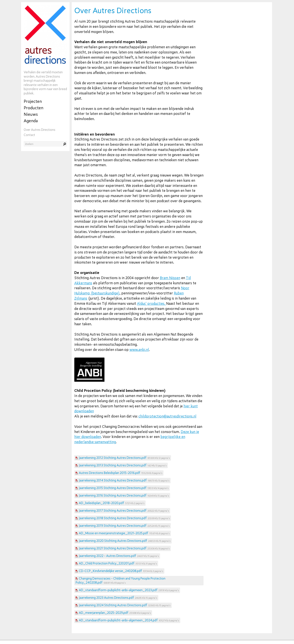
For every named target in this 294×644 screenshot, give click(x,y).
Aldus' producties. (152, 304)
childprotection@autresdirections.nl (167, 416)
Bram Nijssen (170, 278)
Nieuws (31, 114)
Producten (33, 108)
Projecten (33, 101)
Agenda (31, 121)
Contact (29, 135)
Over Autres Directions (40, 130)
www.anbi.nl (139, 350)
